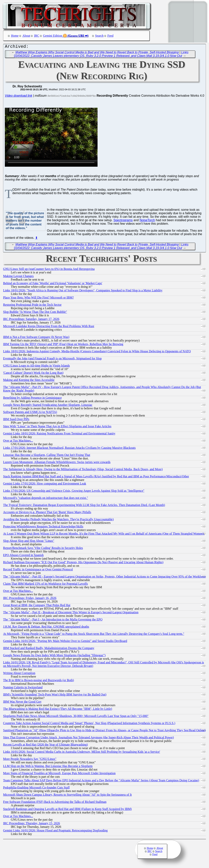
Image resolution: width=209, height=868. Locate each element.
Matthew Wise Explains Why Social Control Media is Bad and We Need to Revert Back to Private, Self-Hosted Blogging (97, 53)
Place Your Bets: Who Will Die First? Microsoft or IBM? (38, 298)
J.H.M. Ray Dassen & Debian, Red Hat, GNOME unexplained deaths (46, 628)
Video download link (19, 97)
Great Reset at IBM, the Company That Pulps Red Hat (37, 606)
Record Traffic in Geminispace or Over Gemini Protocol (38, 570)
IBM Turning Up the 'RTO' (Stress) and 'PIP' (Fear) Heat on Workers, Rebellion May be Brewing (63, 345)
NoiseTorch (147, 221)
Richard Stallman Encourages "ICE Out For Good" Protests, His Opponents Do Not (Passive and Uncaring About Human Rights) (83, 563)
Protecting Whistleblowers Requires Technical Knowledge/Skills (43, 527)
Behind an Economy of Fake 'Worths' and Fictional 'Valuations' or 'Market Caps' (53, 284)
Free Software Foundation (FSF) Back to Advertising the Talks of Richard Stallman (55, 803)
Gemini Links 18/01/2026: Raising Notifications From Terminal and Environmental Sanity (59, 434)
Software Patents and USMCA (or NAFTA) (30, 413)
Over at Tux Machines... (18, 442)
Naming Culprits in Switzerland (23, 688)
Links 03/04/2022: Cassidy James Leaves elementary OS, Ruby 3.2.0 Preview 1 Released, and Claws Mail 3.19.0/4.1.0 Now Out (101, 55)
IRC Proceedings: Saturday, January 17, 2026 (31, 320)
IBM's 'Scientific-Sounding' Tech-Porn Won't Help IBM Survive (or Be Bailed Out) (55, 695)
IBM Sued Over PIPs (16, 420)
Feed (110, 36)
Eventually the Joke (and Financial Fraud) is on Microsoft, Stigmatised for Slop (52, 359)
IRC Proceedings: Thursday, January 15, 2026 (31, 824)
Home (15, 36)
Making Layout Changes (18, 277)
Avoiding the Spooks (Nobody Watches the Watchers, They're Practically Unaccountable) (58, 520)
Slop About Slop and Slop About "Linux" (29, 542)
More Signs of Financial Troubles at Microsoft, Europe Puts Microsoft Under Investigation (59, 774)
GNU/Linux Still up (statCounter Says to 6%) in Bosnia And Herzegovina (49, 270)
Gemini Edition (53, 36)
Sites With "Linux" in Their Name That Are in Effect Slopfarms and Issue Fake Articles (57, 427)
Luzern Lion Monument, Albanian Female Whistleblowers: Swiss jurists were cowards (57, 463)
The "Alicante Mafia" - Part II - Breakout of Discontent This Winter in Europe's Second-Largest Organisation (71, 613)
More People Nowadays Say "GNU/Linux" (30, 760)
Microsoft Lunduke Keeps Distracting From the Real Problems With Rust (49, 327)
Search (99, 36)
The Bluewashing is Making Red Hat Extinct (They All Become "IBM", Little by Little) (58, 710)
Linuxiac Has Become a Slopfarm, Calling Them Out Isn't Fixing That (47, 456)
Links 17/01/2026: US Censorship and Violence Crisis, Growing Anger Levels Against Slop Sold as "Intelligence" (74, 492)
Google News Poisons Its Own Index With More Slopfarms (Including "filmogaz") (54, 656)
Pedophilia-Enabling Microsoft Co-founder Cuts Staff (36, 788)
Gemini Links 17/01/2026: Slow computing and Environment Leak (45, 484)
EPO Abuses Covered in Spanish (23, 556)
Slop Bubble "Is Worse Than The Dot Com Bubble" (35, 313)
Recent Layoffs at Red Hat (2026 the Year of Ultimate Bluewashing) (45, 746)
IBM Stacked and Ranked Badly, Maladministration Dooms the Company (49, 649)
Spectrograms (123, 221)
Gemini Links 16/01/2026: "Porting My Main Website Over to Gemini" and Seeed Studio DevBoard (65, 642)
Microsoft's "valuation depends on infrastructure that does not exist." (45, 499)
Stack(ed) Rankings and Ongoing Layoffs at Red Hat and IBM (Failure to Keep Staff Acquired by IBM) (67, 810)
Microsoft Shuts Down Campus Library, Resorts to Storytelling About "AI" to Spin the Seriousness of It (67, 796)
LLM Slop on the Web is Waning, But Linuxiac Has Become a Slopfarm (48, 767)
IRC (37, 36)
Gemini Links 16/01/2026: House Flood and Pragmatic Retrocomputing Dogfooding (55, 831)
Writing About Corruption (19, 674)
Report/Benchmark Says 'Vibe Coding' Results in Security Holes (43, 549)
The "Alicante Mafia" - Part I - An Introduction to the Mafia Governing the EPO (53, 620)
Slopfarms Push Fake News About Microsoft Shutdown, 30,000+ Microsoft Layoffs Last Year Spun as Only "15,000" (76, 717)
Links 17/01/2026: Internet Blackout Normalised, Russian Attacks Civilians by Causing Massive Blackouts (69, 449)
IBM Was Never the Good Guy (22, 703)
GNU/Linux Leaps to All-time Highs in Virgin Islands (37, 367)
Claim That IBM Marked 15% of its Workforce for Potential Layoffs (45, 585)
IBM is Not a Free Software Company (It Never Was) (36, 338)
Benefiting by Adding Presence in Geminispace (32, 399)
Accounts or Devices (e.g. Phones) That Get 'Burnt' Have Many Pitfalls (47, 513)
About (26, 36)
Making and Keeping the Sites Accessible (29, 381)
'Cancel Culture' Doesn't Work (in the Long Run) (33, 374)
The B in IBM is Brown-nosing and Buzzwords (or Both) (39, 681)
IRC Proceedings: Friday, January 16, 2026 (30, 599)
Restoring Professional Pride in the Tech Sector (32, 306)
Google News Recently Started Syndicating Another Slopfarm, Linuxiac (48, 406)
